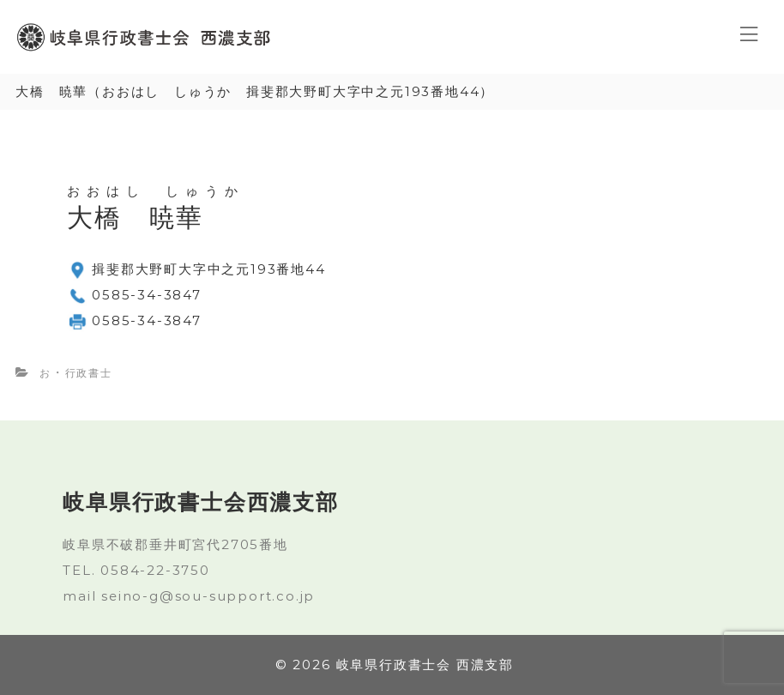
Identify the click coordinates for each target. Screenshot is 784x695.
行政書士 (89, 373)
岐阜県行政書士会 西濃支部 (425, 665)
